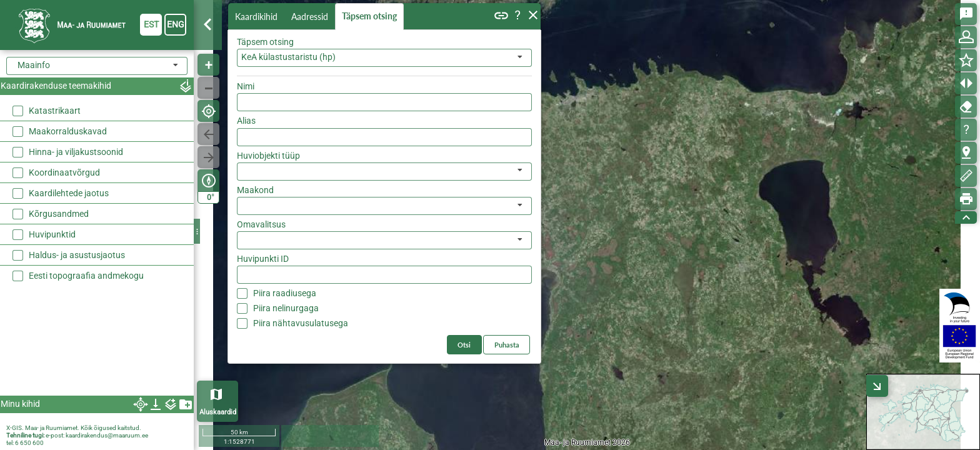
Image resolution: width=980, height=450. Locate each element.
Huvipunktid (52, 234)
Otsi (464, 345)
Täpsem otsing (369, 16)
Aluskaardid (218, 412)
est (151, 24)
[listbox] (384, 172)
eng (176, 24)
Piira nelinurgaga (286, 308)
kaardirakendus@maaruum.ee (107, 435)
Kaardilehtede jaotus (69, 193)
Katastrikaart (55, 111)
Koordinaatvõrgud (64, 172)
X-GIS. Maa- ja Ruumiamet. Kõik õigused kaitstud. (74, 428)
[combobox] (384, 58)
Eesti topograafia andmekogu (86, 276)
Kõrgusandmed (59, 214)
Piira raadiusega (285, 293)
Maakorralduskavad (68, 131)
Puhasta (507, 345)
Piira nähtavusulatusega (301, 323)
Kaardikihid (256, 17)
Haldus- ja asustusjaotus (77, 255)
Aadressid (310, 17)
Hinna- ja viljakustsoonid (76, 152)
